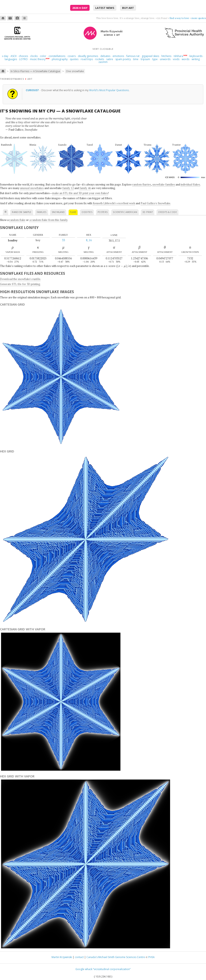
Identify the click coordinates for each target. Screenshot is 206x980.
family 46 (85, 188)
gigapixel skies (150, 56)
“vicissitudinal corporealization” (112, 969)
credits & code (167, 212)
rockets (100, 59)
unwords (165, 59)
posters (103, 212)
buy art (128, 8)
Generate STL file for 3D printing (20, 284)
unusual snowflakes (32, 188)
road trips (87, 59)
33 (63, 240)
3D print (148, 212)
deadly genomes (88, 56)
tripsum (145, 59)
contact (79, 957)
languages (11, 59)
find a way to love (179, 18)
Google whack (84, 969)
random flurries (142, 184)
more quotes (199, 18)
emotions (118, 56)
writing (196, 59)
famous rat (133, 56)
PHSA (151, 957)
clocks (34, 56)
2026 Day (80, 8)
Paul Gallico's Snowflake (156, 203)
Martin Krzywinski (62, 957)
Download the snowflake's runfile (20, 279)
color (43, 56)
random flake (17, 220)
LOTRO (23, 59)
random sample (22, 212)
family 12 (68, 188)
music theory (38, 59)
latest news (105, 8)
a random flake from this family (48, 220)
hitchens (166, 56)
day (5, 56)
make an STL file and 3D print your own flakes (80, 193)
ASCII (14, 56)
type (155, 59)
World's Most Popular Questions (109, 90)
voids (176, 59)
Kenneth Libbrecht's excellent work (114, 203)
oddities (87, 212)
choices (23, 56)
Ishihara (178, 56)
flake (73, 212)
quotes (74, 59)
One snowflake (75, 71)
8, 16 (89, 240)
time (136, 59)
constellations (57, 56)
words (186, 59)
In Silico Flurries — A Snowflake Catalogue (35, 71)
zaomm (103, 62)
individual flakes (190, 184)
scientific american (125, 212)
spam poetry (123, 59)
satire (110, 59)
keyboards (196, 56)
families (42, 212)
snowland (58, 212)
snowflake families (164, 184)
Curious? (33, 90)
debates (105, 56)
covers (72, 56)
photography (60, 59)
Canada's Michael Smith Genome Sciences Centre (116, 957)
